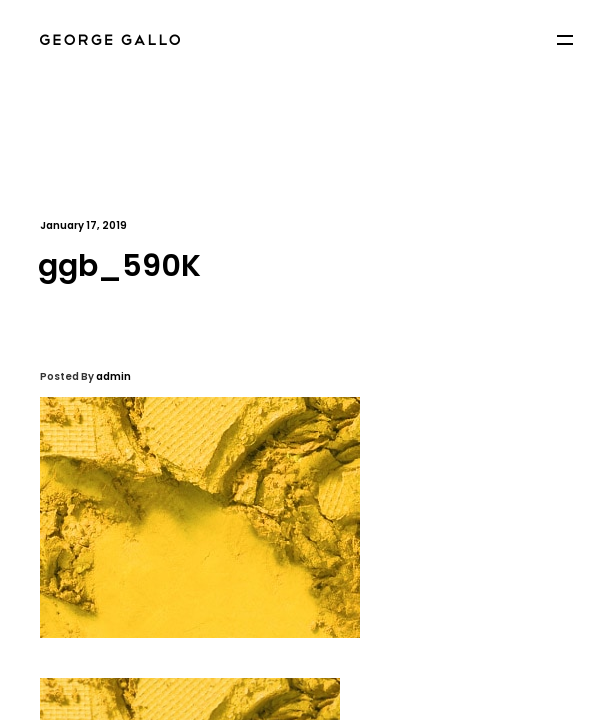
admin (113, 376)
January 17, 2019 (83, 225)
